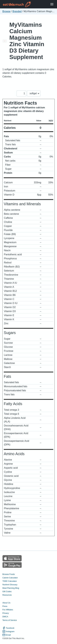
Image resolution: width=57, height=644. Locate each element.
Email (7, 635)
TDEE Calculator (10, 581)
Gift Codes (7, 591)
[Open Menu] (52, 4)
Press (5, 606)
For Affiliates (8, 610)
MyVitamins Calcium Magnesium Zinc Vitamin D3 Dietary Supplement (27, 41)
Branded (17, 11)
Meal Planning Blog (11, 588)
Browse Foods (9, 574)
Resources (7, 595)
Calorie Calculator (10, 578)
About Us (6, 603)
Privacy (6, 613)
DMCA (5, 617)
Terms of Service (10, 620)
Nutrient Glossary (10, 585)
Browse (6, 11)
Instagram (8, 631)
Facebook (8, 628)
